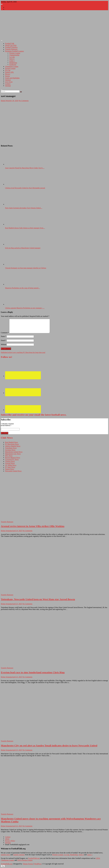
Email (4, 340)
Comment (5, 333)
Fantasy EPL (9, 72)
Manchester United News (14, 452)
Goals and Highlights (12, 78)
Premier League (15, 53)
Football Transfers (11, 47)
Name (4, 336)
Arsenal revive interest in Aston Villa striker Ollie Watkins (33, 526)
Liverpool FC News (12, 459)
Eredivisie (13, 65)
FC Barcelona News (12, 444)
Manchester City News (13, 454)
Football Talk (10, 43)
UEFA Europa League (25, 860)
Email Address (6, 425)
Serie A (12, 59)
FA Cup (8, 70)
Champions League (12, 66)
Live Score (9, 82)
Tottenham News (11, 448)
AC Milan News (11, 465)
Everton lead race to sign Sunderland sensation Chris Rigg (33, 672)
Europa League (10, 68)
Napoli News (10, 469)
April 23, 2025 (17, 604)
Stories (7, 76)
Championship (14, 55)
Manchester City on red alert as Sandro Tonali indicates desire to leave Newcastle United (49, 746)
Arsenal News (10, 463)
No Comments (24, 101)
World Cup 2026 (11, 45)
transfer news (5, 855)
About (7, 7)
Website (4, 344)
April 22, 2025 (17, 826)
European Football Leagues (14, 51)
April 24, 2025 (17, 531)
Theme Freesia (28, 864)
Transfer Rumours (11, 49)
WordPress (38, 864)
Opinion (8, 80)
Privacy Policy (10, 841)
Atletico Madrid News (13, 446)
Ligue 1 (12, 61)
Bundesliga (13, 63)
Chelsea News (10, 461)
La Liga (12, 57)
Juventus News (10, 450)
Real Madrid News (12, 442)
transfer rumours (19, 855)
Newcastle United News (13, 471)
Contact (8, 9)
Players (8, 74)
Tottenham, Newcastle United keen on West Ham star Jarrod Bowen (38, 599)
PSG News (9, 456)
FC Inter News (10, 467)
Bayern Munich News (13, 458)
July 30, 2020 (14, 101)
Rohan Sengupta (6, 531)
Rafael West (5, 101)
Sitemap (8, 86)
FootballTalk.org (34, 858)
